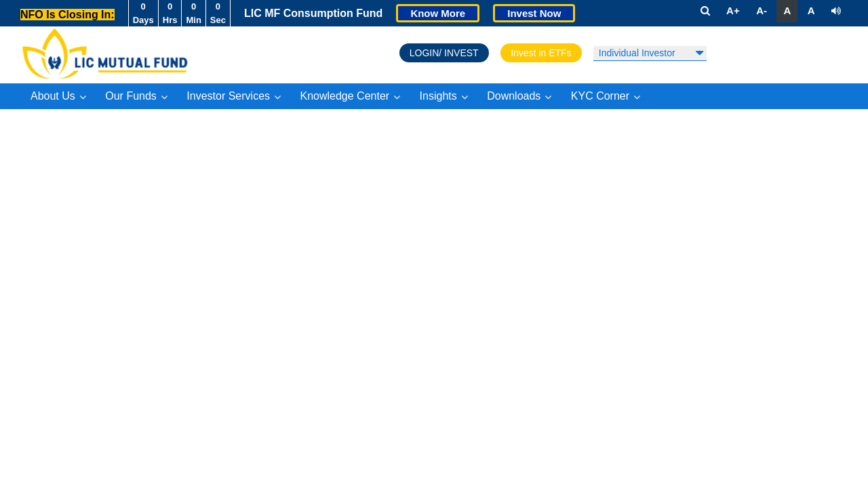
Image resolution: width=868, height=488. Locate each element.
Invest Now (534, 13)
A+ (733, 11)
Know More (438, 13)
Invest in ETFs (541, 53)
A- (762, 11)
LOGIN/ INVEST (444, 53)
